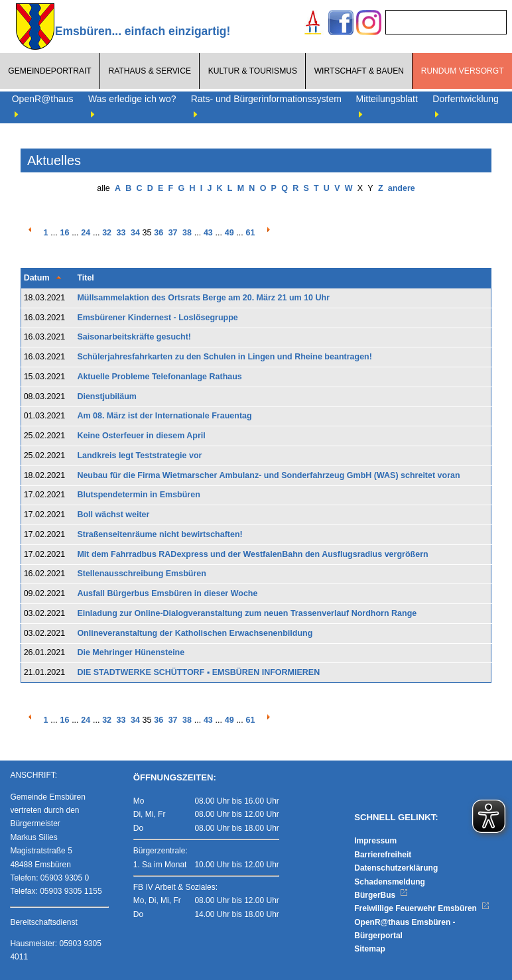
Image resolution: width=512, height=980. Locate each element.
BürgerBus (381, 895)
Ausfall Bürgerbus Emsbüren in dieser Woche (167, 593)
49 (229, 233)
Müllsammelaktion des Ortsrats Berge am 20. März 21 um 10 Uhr (203, 298)
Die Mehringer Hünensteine (131, 652)
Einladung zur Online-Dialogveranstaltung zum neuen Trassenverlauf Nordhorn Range (247, 613)
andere (402, 188)
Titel (85, 278)
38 (187, 233)
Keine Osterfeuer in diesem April (141, 436)
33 (121, 233)
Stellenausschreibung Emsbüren (142, 574)
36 (159, 233)
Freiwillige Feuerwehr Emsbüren (422, 908)
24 (86, 233)
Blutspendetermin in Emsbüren (138, 495)
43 (208, 233)
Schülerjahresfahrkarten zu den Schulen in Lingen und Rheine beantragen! (224, 357)
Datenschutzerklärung (396, 868)
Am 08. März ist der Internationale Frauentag (164, 416)
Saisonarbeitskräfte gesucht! (134, 337)
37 (173, 233)
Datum (37, 278)
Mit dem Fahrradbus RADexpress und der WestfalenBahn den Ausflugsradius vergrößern (252, 554)
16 (64, 233)
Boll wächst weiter (113, 515)
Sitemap (370, 949)
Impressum (375, 841)
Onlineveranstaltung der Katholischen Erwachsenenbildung (195, 633)
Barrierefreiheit (383, 855)
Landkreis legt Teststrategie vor (139, 456)
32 (107, 233)
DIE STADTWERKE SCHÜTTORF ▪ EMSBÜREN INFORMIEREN (198, 672)
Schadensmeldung (390, 882)
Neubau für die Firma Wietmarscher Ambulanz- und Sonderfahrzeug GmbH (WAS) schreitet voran (268, 475)
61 (251, 233)
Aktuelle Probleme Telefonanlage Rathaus (159, 377)
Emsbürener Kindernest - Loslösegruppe (157, 318)
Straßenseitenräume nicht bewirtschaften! (160, 534)
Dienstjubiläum (107, 397)
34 (135, 233)
